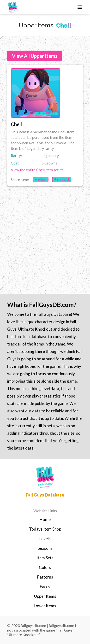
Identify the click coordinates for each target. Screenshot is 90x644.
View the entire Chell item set (37, 170)
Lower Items (45, 606)
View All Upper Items (35, 56)
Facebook (62, 179)
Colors (45, 567)
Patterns (45, 577)
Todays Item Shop (45, 529)
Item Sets (45, 558)
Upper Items (45, 596)
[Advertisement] (45, 234)
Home (45, 519)
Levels (45, 539)
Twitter (41, 179)
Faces (45, 587)
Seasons (45, 548)
